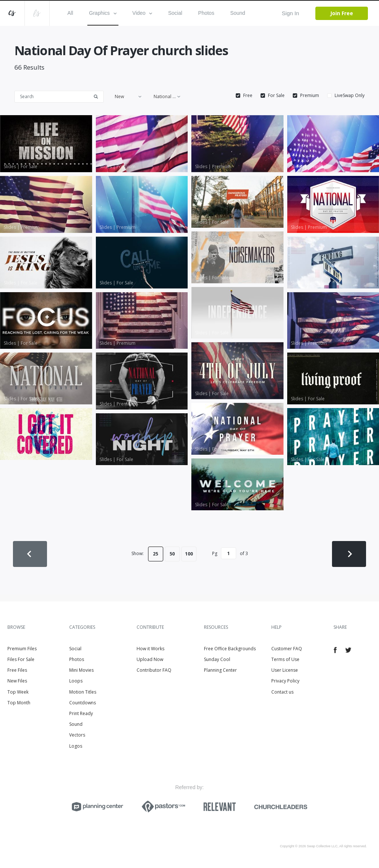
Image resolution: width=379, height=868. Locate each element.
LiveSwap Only (350, 96)
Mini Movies (81, 670)
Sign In (290, 13)
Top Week (18, 692)
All (70, 13)
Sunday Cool (217, 659)
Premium (310, 96)
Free (248, 96)
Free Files (17, 670)
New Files (17, 681)
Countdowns (83, 703)
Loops (76, 681)
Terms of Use (285, 659)
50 (172, 554)
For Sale (276, 96)
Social (175, 13)
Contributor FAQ (154, 670)
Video (142, 13)
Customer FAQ (287, 649)
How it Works (150, 649)
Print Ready (81, 713)
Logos (76, 746)
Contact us (282, 692)
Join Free (342, 13)
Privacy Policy (285, 681)
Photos (206, 13)
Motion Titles (83, 692)
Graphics (103, 13)
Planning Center (220, 670)
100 (189, 554)
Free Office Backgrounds (230, 649)
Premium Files (22, 649)
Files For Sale (21, 659)
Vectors (77, 735)
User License (285, 670)
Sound (238, 13)
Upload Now (150, 659)
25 (155, 554)
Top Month (19, 703)
